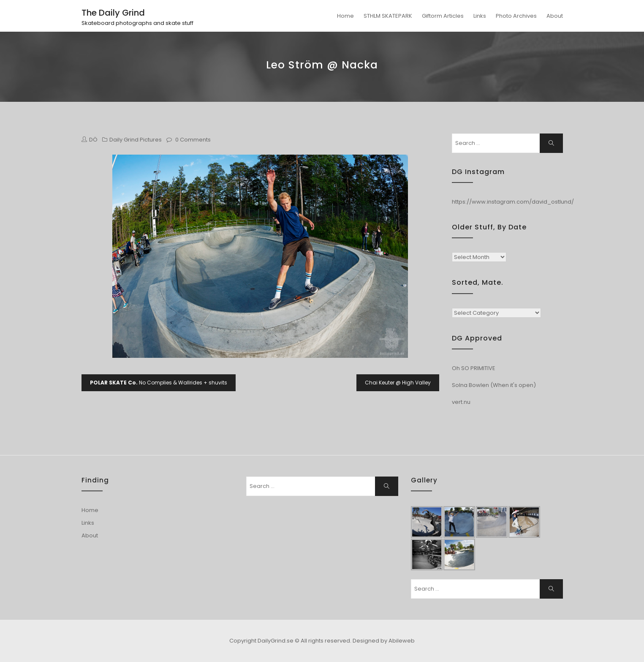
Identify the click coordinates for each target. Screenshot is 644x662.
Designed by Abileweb (384, 641)
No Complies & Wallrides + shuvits (159, 383)
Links (480, 16)
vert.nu (461, 402)
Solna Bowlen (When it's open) (494, 385)
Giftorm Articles (443, 16)
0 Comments (193, 140)
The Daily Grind (113, 13)
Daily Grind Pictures (136, 140)
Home (345, 16)
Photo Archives (516, 16)
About (555, 16)
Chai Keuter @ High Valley (398, 383)
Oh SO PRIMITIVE (474, 368)
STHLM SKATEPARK (388, 16)
